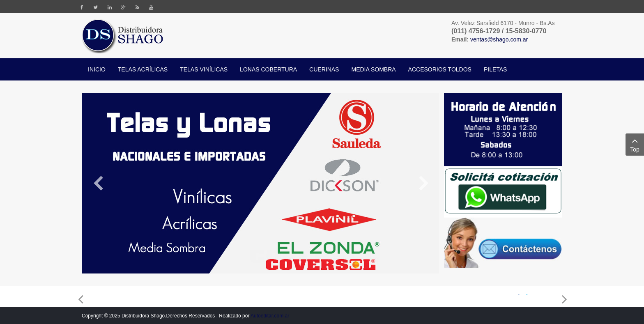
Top (635, 144)
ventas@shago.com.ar (499, 39)
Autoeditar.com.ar (270, 316)
